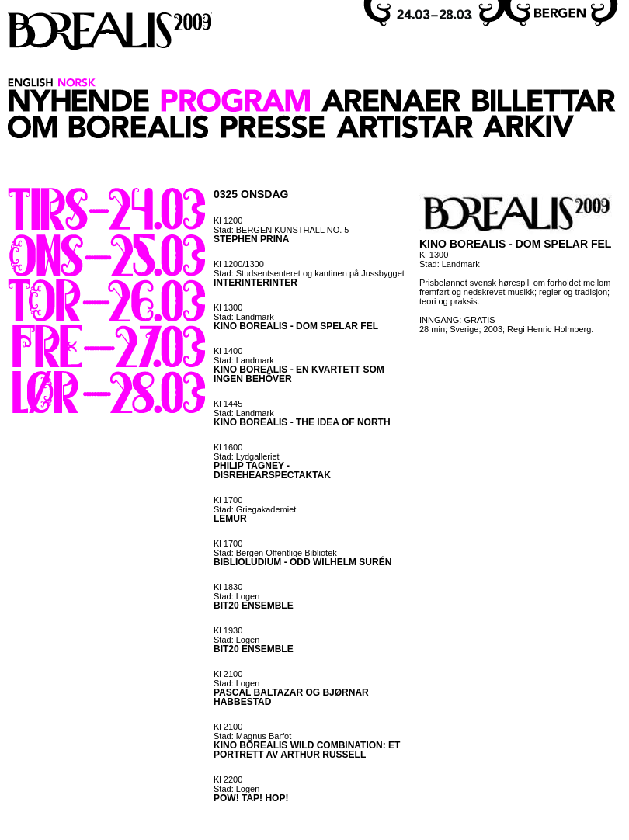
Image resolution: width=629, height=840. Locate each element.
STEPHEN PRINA (251, 239)
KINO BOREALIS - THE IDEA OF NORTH (302, 422)
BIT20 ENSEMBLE (254, 606)
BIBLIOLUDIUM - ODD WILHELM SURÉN (302, 562)
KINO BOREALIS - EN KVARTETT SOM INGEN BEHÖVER (299, 374)
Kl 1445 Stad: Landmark (244, 408)
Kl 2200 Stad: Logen (236, 784)
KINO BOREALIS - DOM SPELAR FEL (296, 326)
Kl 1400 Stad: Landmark (244, 356)
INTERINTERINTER (255, 283)
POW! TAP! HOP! (251, 798)
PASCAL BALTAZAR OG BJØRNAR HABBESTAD (291, 697)
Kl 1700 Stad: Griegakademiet (255, 505)
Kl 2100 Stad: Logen (236, 679)
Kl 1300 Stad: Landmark (244, 312)
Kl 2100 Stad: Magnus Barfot (252, 731)
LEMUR (230, 519)
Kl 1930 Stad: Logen (236, 635)
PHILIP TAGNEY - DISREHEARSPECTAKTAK (272, 470)
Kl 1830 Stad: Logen (236, 592)
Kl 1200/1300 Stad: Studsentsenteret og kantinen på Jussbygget (309, 269)
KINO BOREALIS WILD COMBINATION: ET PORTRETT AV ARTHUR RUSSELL (307, 750)
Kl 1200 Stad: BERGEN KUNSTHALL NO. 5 (281, 225)
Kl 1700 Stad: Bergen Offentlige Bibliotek (275, 548)
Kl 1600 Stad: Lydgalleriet (247, 452)
